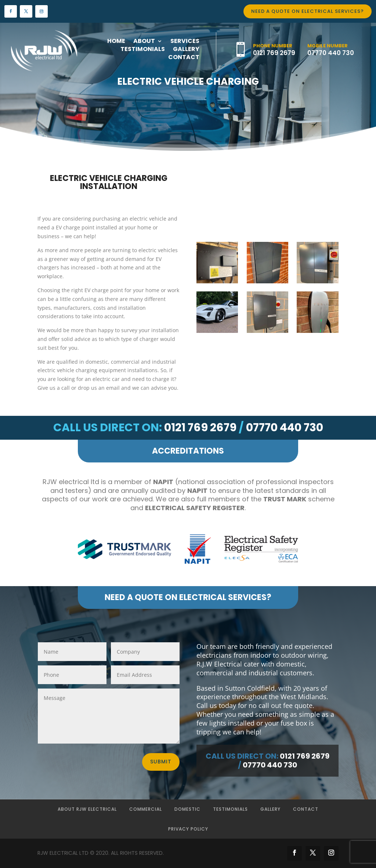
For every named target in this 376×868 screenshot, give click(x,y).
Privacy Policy (188, 829)
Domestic (187, 809)
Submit (161, 762)
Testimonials (230, 809)
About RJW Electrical (87, 809)
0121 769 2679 (274, 53)
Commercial (146, 809)
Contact (306, 809)
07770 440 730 (331, 53)
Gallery (270, 809)
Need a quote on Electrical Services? (308, 11)
